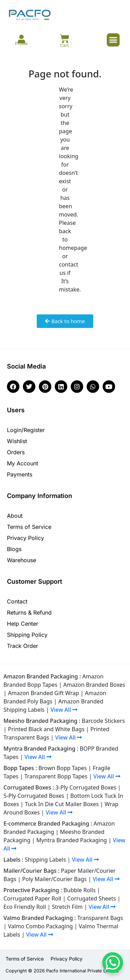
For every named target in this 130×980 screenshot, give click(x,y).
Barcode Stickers (103, 721)
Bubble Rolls (80, 890)
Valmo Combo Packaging (40, 926)
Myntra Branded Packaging (72, 840)
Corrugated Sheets (92, 898)
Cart (64, 45)
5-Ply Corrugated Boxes (34, 796)
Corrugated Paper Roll (32, 898)
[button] (113, 40)
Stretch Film (67, 907)
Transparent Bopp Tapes (56, 776)
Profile (21, 44)
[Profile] (21, 39)
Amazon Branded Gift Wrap (44, 693)
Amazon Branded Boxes (94, 685)
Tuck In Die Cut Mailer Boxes (62, 804)
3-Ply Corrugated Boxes (86, 787)
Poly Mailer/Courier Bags (54, 879)
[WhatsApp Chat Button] (113, 963)
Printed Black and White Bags (46, 729)
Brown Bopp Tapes (63, 768)
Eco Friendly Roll (25, 907)
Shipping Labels (46, 860)
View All (64, 710)
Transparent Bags (100, 918)
